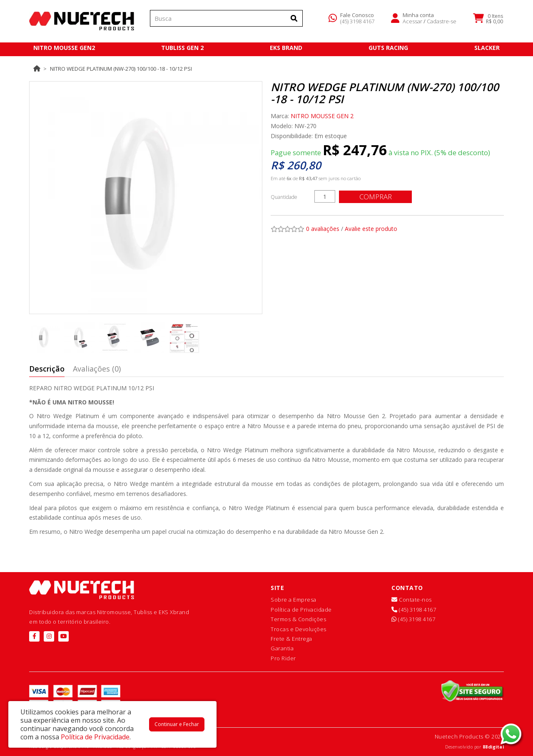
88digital (493, 747)
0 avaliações (323, 229)
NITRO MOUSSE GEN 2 (322, 116)
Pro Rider (283, 658)
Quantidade (284, 197)
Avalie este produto (371, 229)
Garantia (282, 648)
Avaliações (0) (97, 369)
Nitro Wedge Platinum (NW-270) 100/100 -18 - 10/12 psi (121, 69)
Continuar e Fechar (177, 724)
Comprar (377, 197)
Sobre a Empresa (294, 600)
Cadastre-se (442, 22)
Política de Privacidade (301, 610)
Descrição (47, 369)
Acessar (412, 22)
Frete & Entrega (291, 639)
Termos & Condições (298, 619)
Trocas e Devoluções (299, 629)
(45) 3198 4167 (357, 22)
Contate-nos (412, 600)
